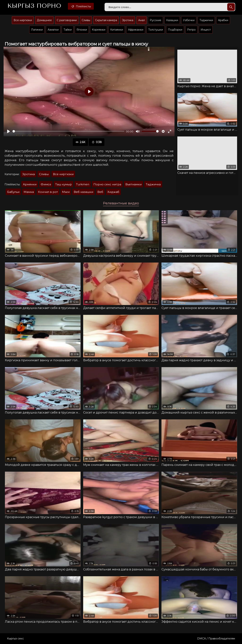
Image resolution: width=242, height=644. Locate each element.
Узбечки (189, 20)
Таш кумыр (64, 184)
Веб (100, 192)
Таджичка (153, 184)
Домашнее (44, 20)
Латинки (37, 30)
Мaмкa (29, 192)
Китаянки (117, 30)
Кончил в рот (48, 192)
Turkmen (83, 184)
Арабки (223, 20)
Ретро (191, 30)
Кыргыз (34, 6)
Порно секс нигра (107, 184)
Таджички (206, 20)
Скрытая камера (106, 20)
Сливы (86, 20)
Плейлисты (81, 6)
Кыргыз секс (15, 639)
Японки (82, 30)
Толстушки (156, 30)
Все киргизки (23, 20)
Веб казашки (83, 192)
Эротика (128, 20)
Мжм (66, 192)
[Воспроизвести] (9, 131)
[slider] (68, 131)
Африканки (136, 30)
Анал (142, 20)
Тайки (68, 30)
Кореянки (99, 30)
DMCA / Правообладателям (216, 639)
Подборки (175, 30)
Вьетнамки (133, 184)
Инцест (206, 30)
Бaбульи (13, 192)
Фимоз (46, 184)
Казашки (172, 20)
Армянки (30, 184)
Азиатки (53, 30)
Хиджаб (113, 192)
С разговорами (67, 20)
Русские (156, 20)
